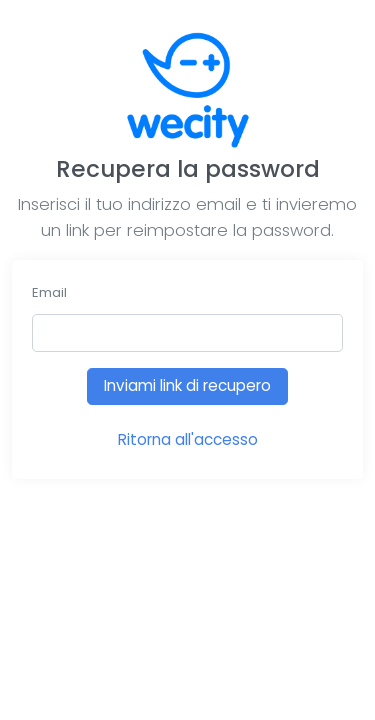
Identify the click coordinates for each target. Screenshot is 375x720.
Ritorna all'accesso (188, 439)
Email (49, 292)
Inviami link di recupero (187, 385)
